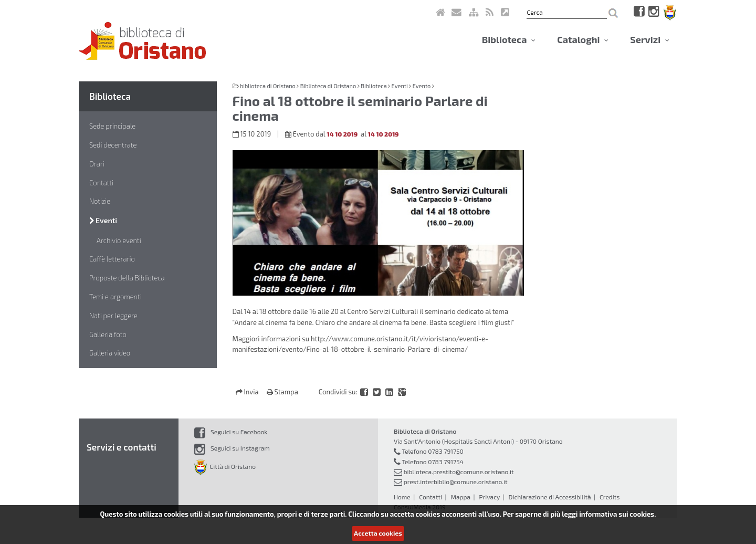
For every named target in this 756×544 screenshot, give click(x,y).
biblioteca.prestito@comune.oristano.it (459, 472)
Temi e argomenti (115, 297)
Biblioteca (509, 39)
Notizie (100, 201)
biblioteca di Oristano (268, 86)
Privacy (489, 497)
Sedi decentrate (113, 145)
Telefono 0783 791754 (433, 462)
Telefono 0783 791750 (432, 451)
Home (402, 497)
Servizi (650, 39)
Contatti (101, 183)
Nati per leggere (113, 316)
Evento (422, 86)
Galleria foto (108, 334)
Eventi (103, 220)
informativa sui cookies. (617, 514)
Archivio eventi (119, 240)
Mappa (460, 497)
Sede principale (112, 126)
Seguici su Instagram (232, 448)
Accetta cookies (378, 533)
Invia (248, 392)
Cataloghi (583, 39)
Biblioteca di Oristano (328, 86)
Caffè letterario (112, 259)
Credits (610, 497)
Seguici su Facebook (231, 432)
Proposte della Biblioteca (127, 278)
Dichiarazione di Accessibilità (549, 497)
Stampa (282, 392)
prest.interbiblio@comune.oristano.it (456, 482)
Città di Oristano (225, 466)
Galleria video (110, 353)
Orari (97, 164)
